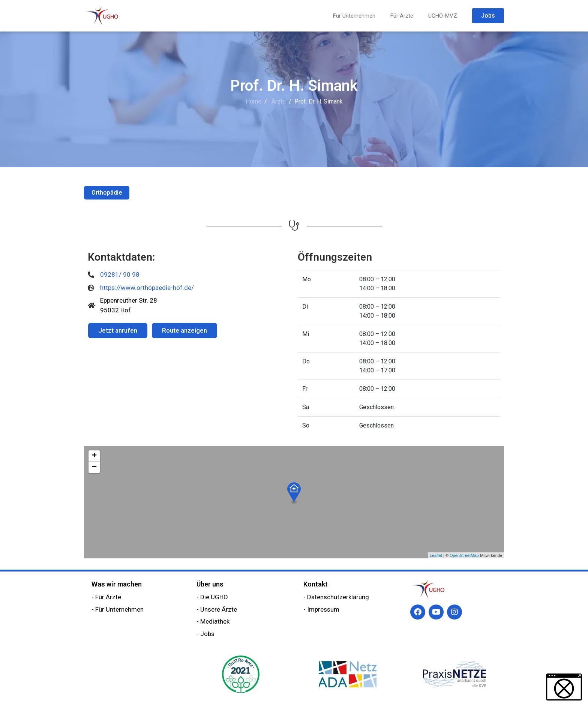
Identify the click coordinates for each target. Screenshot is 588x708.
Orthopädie (107, 193)
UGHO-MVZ (443, 16)
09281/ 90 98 (120, 274)
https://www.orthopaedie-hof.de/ (147, 288)
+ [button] (94, 456)
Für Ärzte (402, 16)
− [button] (94, 467)
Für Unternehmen (354, 16)
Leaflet (436, 555)
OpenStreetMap (464, 555)
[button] (564, 687)
